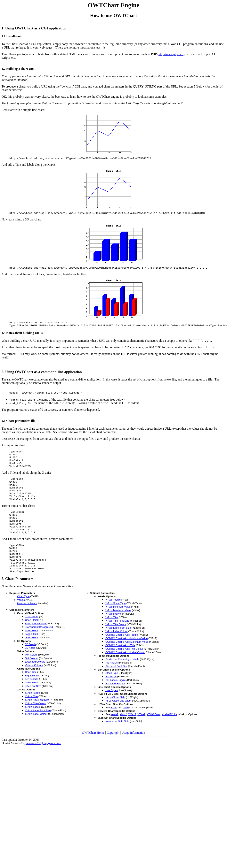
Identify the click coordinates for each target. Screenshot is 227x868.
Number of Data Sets (117, 743)
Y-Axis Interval (113, 636)
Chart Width (32, 639)
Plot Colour (31, 677)
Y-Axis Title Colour (116, 646)
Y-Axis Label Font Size (118, 650)
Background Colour (36, 646)
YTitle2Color (153, 737)
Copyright (113, 755)
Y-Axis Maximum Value (118, 632)
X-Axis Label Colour (37, 736)
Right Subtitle (32, 698)
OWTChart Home (93, 755)
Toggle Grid (31, 656)
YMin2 (123, 737)
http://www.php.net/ (171, 54)
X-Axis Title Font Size (37, 722)
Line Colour (32, 653)
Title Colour (31, 705)
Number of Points (27, 626)
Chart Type (23, 619)
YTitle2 (141, 737)
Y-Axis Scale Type (116, 625)
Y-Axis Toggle (113, 622)
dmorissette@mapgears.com (43, 765)
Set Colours (32, 680)
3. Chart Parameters (18, 601)
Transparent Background (39, 649)
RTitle (114, 730)
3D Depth (30, 667)
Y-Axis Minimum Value (118, 629)
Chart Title (31, 694)
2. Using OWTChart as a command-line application (42, 375)
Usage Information (133, 755)
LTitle (126, 730)
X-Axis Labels (33, 729)
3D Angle (30, 670)
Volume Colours (34, 687)
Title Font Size (33, 708)
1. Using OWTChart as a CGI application (34, 28)
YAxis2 (114, 737)
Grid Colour (31, 660)
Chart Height (32, 642)
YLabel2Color (170, 737)
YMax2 (132, 737)
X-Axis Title (31, 719)
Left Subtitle (32, 701)
